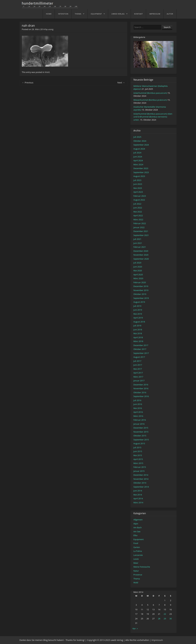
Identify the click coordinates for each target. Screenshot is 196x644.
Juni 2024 (138, 157)
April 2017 (138, 373)
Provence (138, 575)
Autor (170, 14)
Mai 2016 (138, 408)
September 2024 (141, 145)
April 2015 (138, 459)
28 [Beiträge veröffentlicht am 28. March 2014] (159, 619)
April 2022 (138, 215)
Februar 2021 (140, 247)
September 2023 (141, 172)
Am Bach (138, 527)
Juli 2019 (137, 306)
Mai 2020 (138, 271)
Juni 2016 (138, 404)
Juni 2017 (138, 365)
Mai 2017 (138, 369)
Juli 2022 (137, 204)
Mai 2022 (138, 212)
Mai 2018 (138, 333)
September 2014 (141, 487)
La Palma (138, 551)
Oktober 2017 (140, 349)
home (49, 14)
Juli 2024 (137, 153)
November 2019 (141, 290)
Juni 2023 (138, 184)
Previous (28, 83)
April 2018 (138, 337)
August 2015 (139, 443)
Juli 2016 (137, 400)
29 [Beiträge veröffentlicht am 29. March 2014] (165, 619)
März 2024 (138, 164)
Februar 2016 (140, 420)
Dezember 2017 (141, 345)
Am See (137, 531)
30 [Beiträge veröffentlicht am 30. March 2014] (171, 619)
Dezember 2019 (141, 286)
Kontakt (138, 14)
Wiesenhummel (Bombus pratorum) (150, 100)
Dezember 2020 (141, 251)
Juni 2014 (138, 491)
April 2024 (138, 160)
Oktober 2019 (140, 294)
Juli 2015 (137, 447)
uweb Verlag (118, 14)
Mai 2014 (138, 495)
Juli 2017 (137, 361)
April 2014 (138, 498)
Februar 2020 (140, 282)
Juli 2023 (137, 180)
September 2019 (141, 298)
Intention (63, 14)
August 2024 (139, 149)
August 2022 (139, 200)
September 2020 (141, 259)
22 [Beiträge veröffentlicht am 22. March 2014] (165, 614)
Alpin (136, 524)
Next (121, 83)
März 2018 (138, 341)
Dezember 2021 (141, 231)
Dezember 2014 (141, 475)
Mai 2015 (138, 455)
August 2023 (139, 176)
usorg (51, 29)
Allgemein (138, 520)
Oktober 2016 (140, 392)
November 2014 (141, 479)
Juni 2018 (138, 330)
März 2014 (138, 502)
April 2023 (138, 192)
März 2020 (138, 278)
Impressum (155, 14)
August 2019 (139, 302)
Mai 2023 (138, 188)
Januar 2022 (139, 227)
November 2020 (141, 255)
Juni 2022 (138, 208)
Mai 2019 (138, 314)
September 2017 (141, 353)
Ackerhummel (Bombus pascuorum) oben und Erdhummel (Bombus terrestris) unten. (153, 117)
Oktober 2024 (140, 141)
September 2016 (141, 396)
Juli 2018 (137, 326)
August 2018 (139, 322)
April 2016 (138, 412)
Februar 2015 (140, 467)
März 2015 (138, 463)
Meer (136, 563)
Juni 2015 (138, 451)
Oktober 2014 (140, 483)
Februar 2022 (140, 223)
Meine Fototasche (142, 567)
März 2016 (138, 416)
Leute (136, 559)
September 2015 (141, 440)
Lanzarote (138, 555)
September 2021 (141, 235)
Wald (47, 72)
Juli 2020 (137, 263)
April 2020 (138, 275)
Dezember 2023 (141, 168)
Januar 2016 (139, 424)
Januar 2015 (139, 471)
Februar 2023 (140, 196)
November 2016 (141, 388)
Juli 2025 (137, 137)
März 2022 (138, 219)
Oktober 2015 (140, 436)
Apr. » (135, 628)
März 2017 (138, 377)
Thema (78, 14)
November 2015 (141, 432)
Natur (136, 571)
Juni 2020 (138, 267)
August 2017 (139, 357)
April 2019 (138, 318)
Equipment (96, 14)
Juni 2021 (138, 243)
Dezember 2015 (141, 428)
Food (136, 543)
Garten (137, 547)
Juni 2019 (138, 310)
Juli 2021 (137, 239)
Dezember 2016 (141, 385)
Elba (135, 535)
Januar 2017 (139, 381)
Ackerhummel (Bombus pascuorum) (150, 93)
